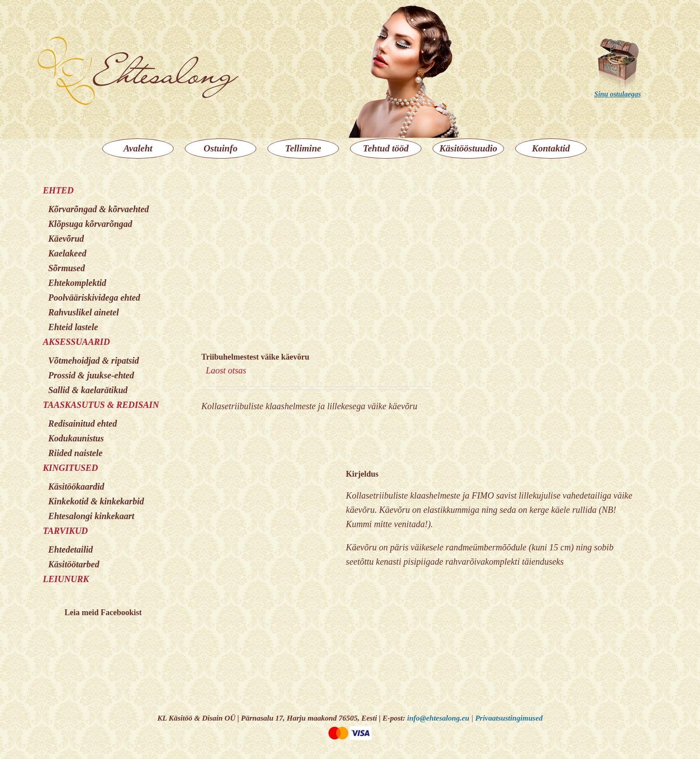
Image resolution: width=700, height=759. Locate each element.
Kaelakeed (67, 253)
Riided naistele (75, 453)
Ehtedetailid (71, 549)
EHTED (58, 190)
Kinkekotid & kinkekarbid (96, 501)
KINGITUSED (70, 468)
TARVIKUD (65, 531)
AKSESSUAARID (76, 342)
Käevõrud (66, 239)
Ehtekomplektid (77, 283)
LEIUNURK (66, 579)
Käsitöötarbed (74, 564)
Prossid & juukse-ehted (91, 375)
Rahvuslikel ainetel (83, 312)
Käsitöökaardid (76, 486)
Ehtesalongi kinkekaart (91, 516)
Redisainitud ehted (83, 424)
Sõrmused (67, 268)
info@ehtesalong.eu (438, 718)
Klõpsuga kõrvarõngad (90, 224)
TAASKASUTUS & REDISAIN (101, 405)
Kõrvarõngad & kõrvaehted (99, 209)
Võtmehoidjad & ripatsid (94, 361)
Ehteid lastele (73, 327)
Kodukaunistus (76, 438)
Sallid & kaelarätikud (88, 390)
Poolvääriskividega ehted (94, 298)
